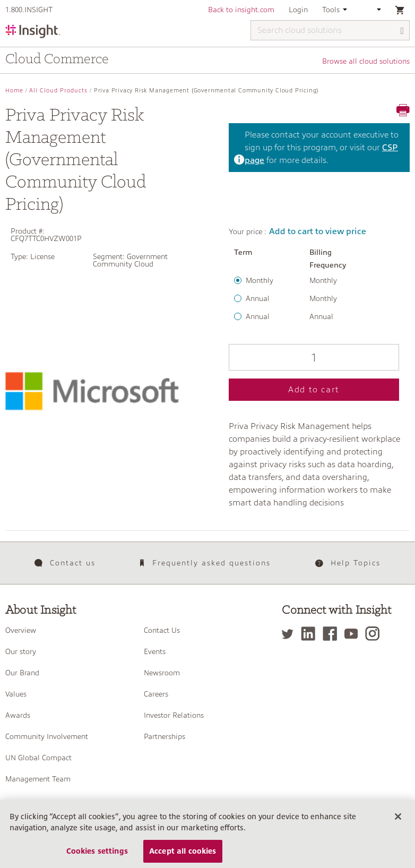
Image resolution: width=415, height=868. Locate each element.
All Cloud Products (58, 91)
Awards (18, 715)
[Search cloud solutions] (330, 30)
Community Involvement (47, 736)
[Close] (398, 823)
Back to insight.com (241, 10)
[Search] (402, 31)
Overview (21, 630)
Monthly (260, 280)
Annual (258, 298)
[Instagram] (375, 634)
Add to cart (314, 390)
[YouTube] (354, 634)
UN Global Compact (38, 758)
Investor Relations (174, 715)
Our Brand (22, 673)
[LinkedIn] (311, 634)
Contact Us (162, 630)
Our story (21, 651)
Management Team (38, 779)
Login (298, 10)
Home (14, 91)
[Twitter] (290, 634)
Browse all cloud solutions (366, 61)
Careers (156, 694)
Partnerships (165, 736)
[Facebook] (332, 634)
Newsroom (162, 673)
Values (16, 694)
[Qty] (314, 357)
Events (155, 651)
